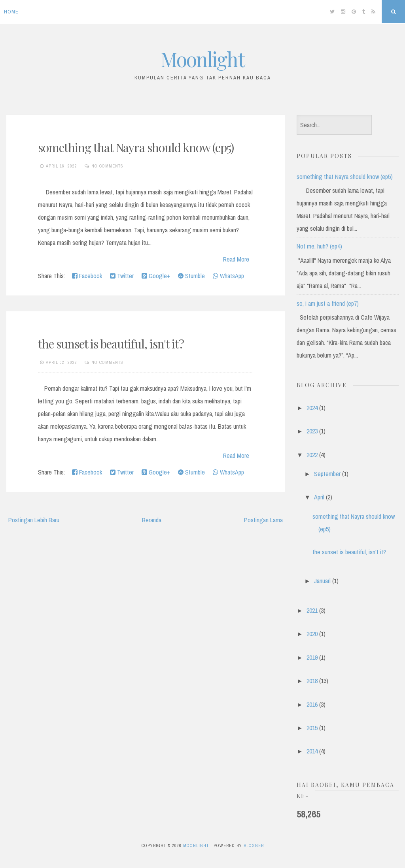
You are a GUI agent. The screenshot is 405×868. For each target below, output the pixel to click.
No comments (107, 166)
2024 (312, 408)
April (319, 497)
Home (11, 12)
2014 (312, 751)
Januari (322, 581)
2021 (312, 610)
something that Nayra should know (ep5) (136, 147)
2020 (312, 634)
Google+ (156, 276)
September (327, 474)
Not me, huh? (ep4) (319, 246)
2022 (312, 455)
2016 (312, 704)
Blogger (254, 845)
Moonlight (202, 59)
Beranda (152, 520)
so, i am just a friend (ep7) (328, 303)
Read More (236, 259)
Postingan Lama (263, 520)
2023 (312, 431)
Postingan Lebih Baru (34, 520)
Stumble (191, 276)
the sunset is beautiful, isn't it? (111, 344)
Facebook (87, 276)
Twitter (122, 276)
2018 (312, 681)
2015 (312, 728)
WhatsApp (228, 276)
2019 (312, 657)
